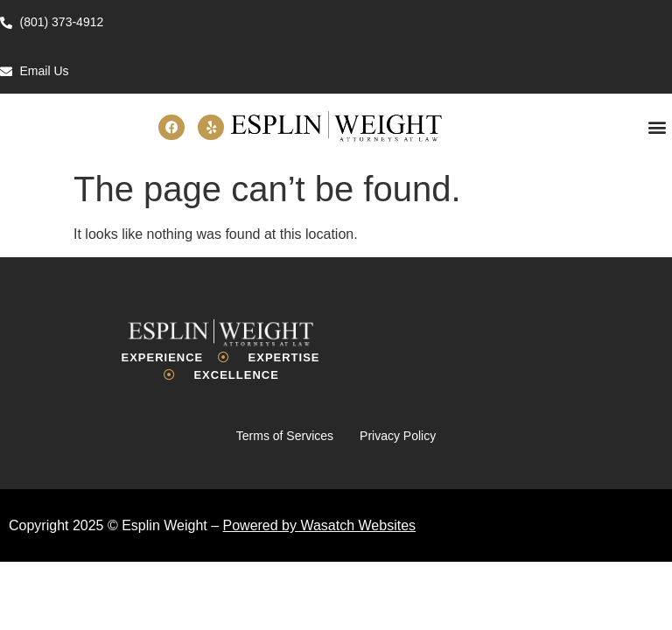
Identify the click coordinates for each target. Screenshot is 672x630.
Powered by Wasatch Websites (320, 525)
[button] (658, 127)
